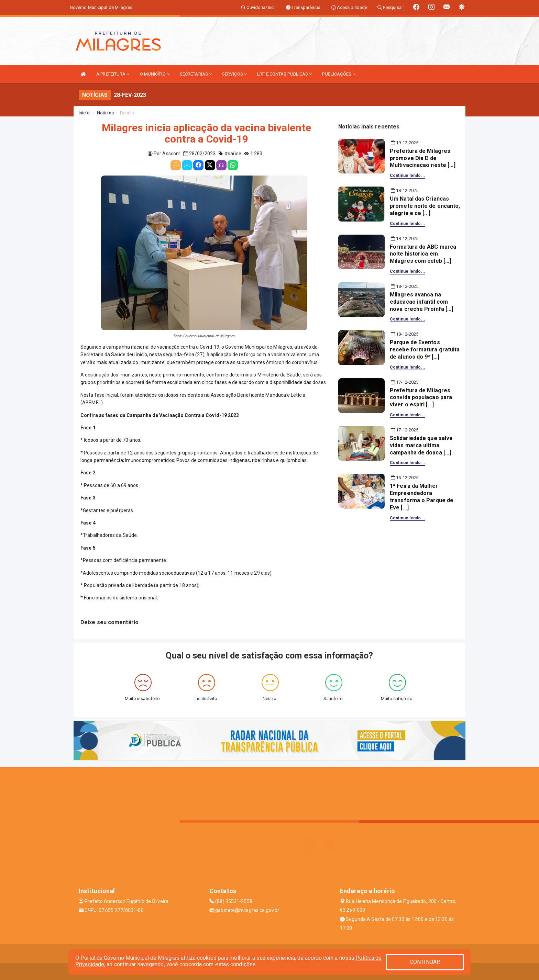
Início (84, 113)
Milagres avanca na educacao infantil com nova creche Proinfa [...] (422, 302)
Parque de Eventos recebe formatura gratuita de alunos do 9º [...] (425, 350)
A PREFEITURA (113, 74)
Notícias (105, 113)
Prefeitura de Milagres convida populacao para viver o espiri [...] (421, 398)
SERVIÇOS (234, 74)
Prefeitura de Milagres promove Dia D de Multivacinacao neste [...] (423, 158)
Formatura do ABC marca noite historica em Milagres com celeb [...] (423, 254)
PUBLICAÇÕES (339, 74)
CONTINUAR (425, 962)
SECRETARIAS (196, 74)
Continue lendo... (408, 176)
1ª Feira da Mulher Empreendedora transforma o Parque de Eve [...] (422, 497)
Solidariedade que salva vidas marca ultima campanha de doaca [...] (421, 445)
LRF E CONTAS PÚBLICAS (284, 74)
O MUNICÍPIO (155, 74)
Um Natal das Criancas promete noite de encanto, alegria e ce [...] (425, 206)
